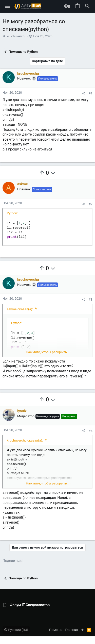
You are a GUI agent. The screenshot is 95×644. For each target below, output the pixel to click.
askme (23, 184)
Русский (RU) (16, 630)
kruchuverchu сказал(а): (25, 440)
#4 (91, 431)
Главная (72, 630)
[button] (8, 6)
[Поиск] (87, 6)
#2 (91, 204)
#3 (91, 300)
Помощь (56, 630)
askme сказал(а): (20, 309)
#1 (91, 93)
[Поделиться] (83, 93)
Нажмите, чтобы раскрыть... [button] (48, 352)
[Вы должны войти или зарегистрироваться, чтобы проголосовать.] (42, 173)
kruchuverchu (16, 36)
